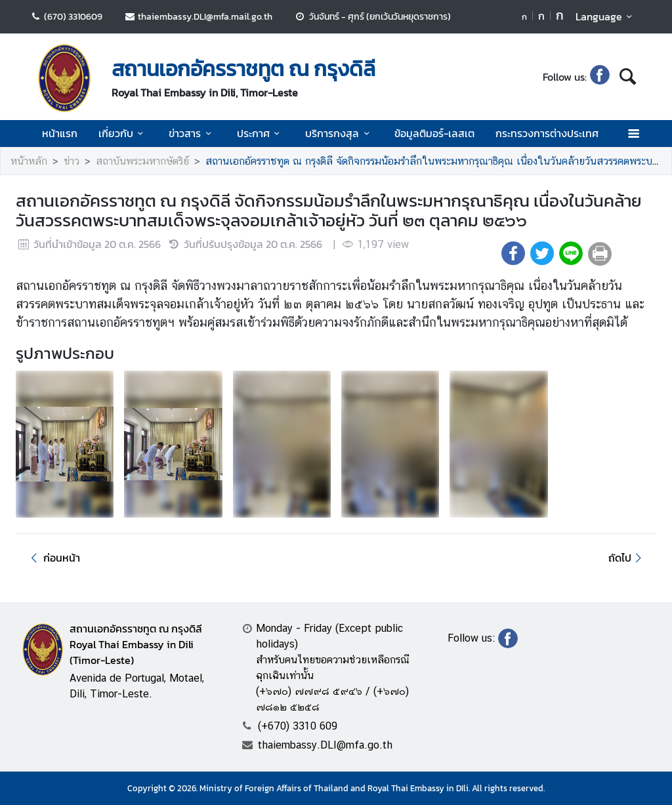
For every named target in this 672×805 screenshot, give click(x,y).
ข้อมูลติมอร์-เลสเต (434, 133)
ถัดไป (627, 558)
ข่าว (72, 161)
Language (606, 16)
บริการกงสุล (339, 133)
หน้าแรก (60, 133)
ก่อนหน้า (53, 558)
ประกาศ (261, 133)
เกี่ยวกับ (123, 133)
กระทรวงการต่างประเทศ (547, 133)
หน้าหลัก (29, 161)
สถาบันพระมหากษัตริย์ (142, 161)
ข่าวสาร (192, 133)
